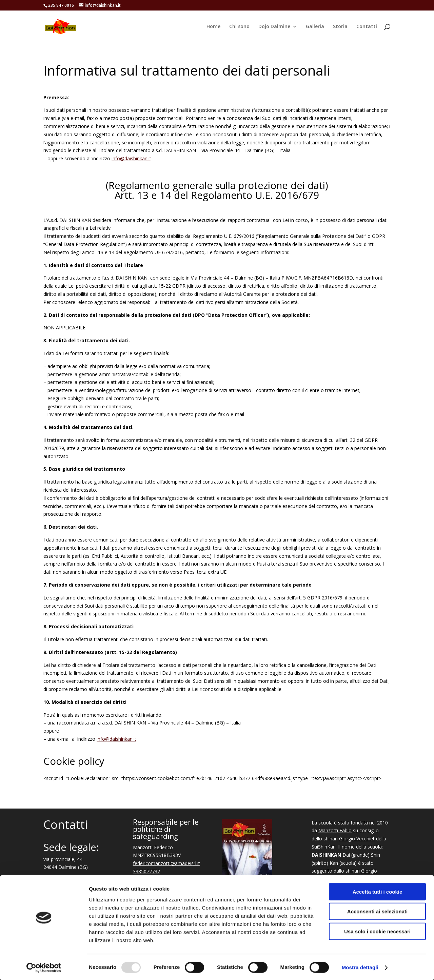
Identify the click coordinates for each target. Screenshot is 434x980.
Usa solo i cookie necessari (377, 930)
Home (213, 27)
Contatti (367, 27)
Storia (340, 27)
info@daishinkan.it (131, 158)
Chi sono (239, 27)
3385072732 (146, 871)
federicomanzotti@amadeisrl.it (166, 863)
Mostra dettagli (360, 967)
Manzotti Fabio (335, 830)
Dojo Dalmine (274, 27)
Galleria (315, 27)
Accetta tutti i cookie (378, 891)
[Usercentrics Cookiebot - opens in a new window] (44, 967)
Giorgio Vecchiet (357, 839)
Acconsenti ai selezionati (377, 911)
